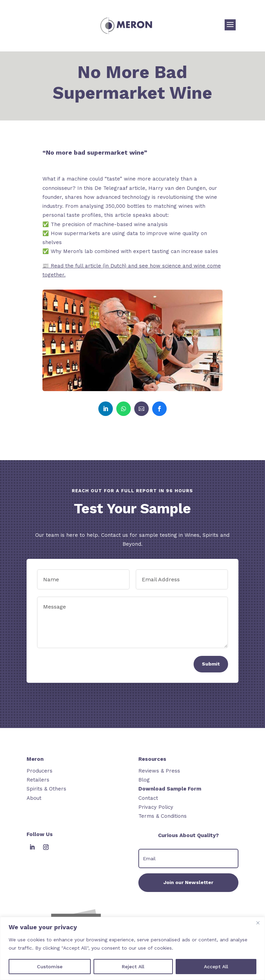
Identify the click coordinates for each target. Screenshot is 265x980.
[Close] (258, 923)
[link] (106, 409)
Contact (148, 798)
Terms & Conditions (163, 816)
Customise (50, 967)
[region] (132, 948)
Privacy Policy (156, 807)
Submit (211, 664)
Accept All (216, 967)
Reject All (133, 967)
